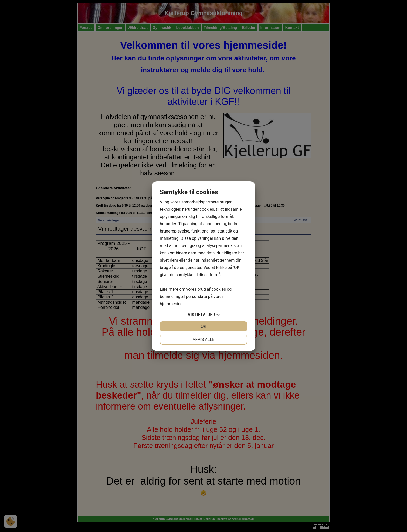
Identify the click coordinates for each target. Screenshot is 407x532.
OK (203, 326)
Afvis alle (203, 340)
